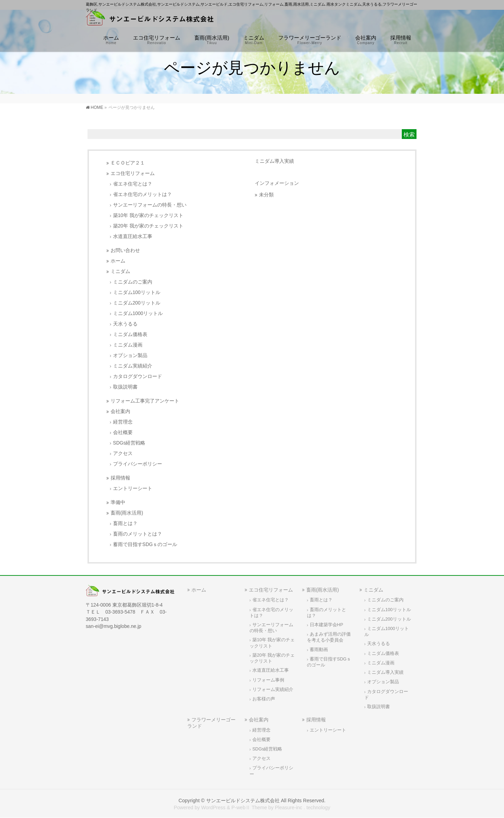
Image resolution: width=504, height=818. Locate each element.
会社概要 (123, 432)
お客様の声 (264, 699)
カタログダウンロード (138, 376)
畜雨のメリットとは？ (138, 534)
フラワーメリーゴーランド (211, 723)
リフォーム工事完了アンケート (145, 401)
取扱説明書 (125, 387)
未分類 (266, 195)
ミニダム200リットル (137, 303)
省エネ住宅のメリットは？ (142, 194)
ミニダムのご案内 (133, 282)
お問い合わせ (125, 250)
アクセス (123, 453)
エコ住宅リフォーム (133, 173)
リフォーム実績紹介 (273, 690)
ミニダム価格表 (130, 334)
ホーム (118, 261)
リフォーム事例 (268, 680)
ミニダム (120, 271)
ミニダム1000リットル (138, 313)
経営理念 (123, 422)
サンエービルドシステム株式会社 (243, 800)
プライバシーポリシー (138, 464)
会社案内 (120, 411)
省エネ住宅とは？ (133, 184)
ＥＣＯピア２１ (128, 163)
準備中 (118, 502)
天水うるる (125, 324)
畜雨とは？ (125, 523)
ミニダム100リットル (137, 292)
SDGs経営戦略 (129, 443)
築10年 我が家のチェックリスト (148, 215)
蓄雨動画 (319, 650)
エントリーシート (133, 488)
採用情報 (120, 478)
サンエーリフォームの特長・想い (150, 205)
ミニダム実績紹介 (133, 366)
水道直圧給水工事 (133, 236)
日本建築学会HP (327, 625)
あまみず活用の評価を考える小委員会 (329, 637)
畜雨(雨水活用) (127, 513)
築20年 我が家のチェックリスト (148, 226)
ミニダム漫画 (128, 345)
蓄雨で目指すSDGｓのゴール (145, 544)
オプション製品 (130, 355)
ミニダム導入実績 (274, 161)
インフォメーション (277, 183)
